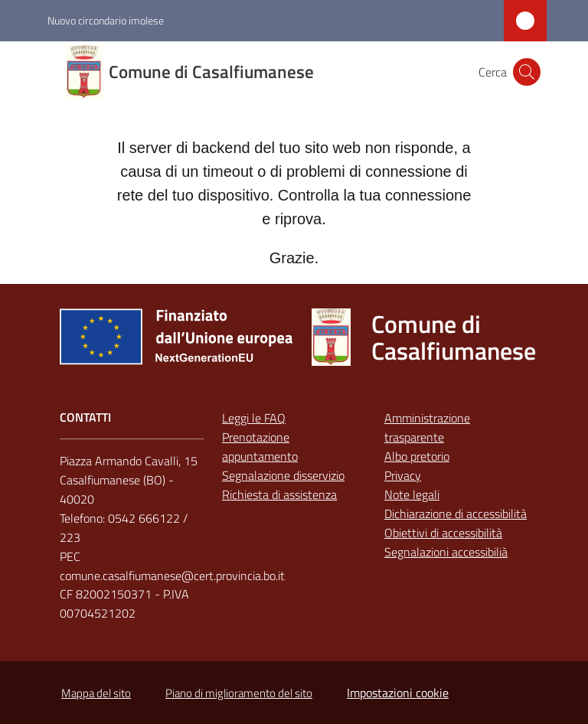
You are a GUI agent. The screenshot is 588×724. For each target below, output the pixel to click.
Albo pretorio (417, 456)
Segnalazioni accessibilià (446, 552)
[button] (527, 72)
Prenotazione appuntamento (260, 447)
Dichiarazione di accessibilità (456, 514)
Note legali (412, 494)
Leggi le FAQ (254, 418)
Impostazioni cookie (398, 693)
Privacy (403, 475)
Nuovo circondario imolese (106, 20)
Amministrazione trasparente (427, 427)
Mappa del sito (96, 693)
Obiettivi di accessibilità (443, 533)
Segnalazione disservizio (283, 475)
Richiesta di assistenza (279, 494)
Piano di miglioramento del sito (239, 693)
